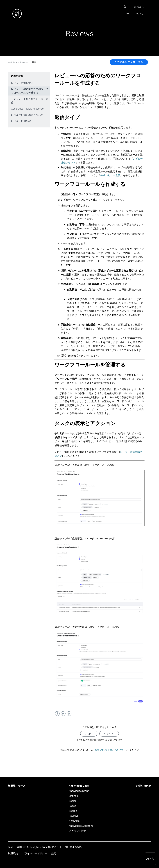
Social (72, 801)
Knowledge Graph (79, 791)
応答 (34, 62)
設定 (54, 853)
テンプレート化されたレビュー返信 (30, 101)
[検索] (126, 7)
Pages (72, 806)
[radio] (89, 734)
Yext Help (12, 62)
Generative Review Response (27, 109)
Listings (73, 796)
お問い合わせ (144, 786)
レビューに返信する (22, 83)
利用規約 (13, 853)
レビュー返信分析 (21, 121)
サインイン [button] (138, 14)
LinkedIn (69, 714)
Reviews (24, 62)
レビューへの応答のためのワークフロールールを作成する (30, 91)
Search (73, 811)
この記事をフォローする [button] (129, 62)
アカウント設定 (77, 831)
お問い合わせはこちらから (109, 750)
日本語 (137, 7)
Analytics (74, 821)
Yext (10, 847)
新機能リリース (17, 786)
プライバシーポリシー (35, 853)
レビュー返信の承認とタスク (27, 115)
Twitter (63, 714)
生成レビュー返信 (110, 175)
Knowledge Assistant (81, 826)
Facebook (57, 714)
